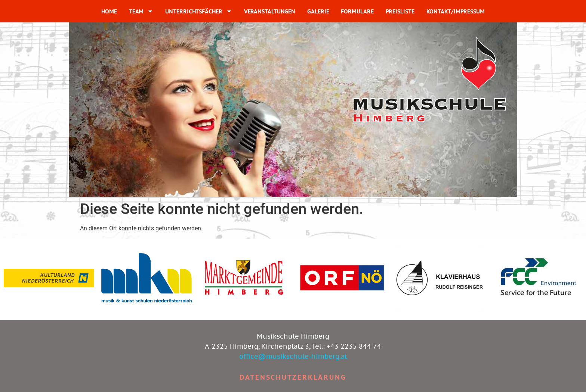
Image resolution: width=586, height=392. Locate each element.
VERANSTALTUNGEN (270, 11)
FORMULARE (357, 11)
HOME (109, 11)
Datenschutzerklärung (293, 377)
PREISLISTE (400, 11)
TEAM (141, 11)
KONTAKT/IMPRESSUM (456, 11)
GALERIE (318, 11)
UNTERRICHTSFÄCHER (198, 11)
